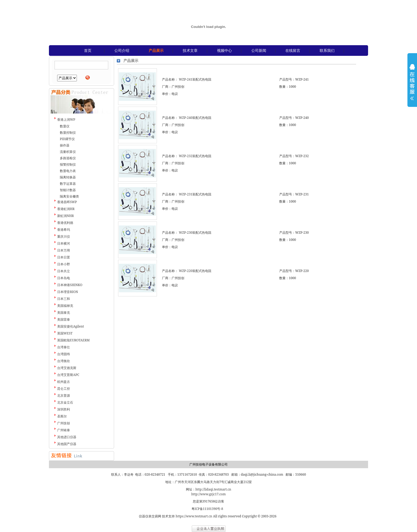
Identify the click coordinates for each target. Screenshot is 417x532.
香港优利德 (65, 223)
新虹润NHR (66, 216)
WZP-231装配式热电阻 (195, 194)
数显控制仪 (68, 133)
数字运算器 (68, 184)
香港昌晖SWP (67, 202)
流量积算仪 (68, 152)
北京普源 (64, 395)
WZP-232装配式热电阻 (195, 156)
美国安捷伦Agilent (71, 326)
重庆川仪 (64, 236)
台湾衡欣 (64, 361)
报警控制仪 (68, 164)
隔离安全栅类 (69, 196)
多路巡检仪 (68, 158)
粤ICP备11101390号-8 (207, 509)
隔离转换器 (68, 177)
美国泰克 (64, 313)
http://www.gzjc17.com (208, 494)
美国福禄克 (65, 306)
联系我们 (327, 50)
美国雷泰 (64, 319)
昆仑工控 (64, 389)
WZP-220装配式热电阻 (195, 271)
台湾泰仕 (64, 347)
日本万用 (64, 250)
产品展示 (156, 50)
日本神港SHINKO (70, 285)
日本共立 (64, 271)
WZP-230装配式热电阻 (195, 233)
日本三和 (64, 299)
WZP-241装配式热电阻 (195, 79)
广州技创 (64, 423)
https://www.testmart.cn (194, 516)
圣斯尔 (62, 416)
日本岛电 (64, 278)
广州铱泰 (64, 430)
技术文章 (190, 50)
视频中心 (224, 50)
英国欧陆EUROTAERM (73, 340)
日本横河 (64, 243)
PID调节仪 (67, 139)
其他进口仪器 (67, 437)
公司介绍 (122, 50)
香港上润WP (66, 120)
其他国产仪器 (67, 444)
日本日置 (64, 257)
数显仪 (65, 126)
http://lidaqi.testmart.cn (213, 489)
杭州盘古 (64, 382)
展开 (412, 86)
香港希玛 (64, 230)
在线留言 (293, 50)
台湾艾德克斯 (67, 368)
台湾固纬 (64, 354)
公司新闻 (259, 50)
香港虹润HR (66, 209)
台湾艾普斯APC (68, 375)
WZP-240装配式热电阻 (195, 118)
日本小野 (64, 264)
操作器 (65, 145)
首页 (88, 50)
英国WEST (65, 333)
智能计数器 (68, 190)
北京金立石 (65, 402)
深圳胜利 (64, 409)
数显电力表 (68, 171)
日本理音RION (68, 292)
